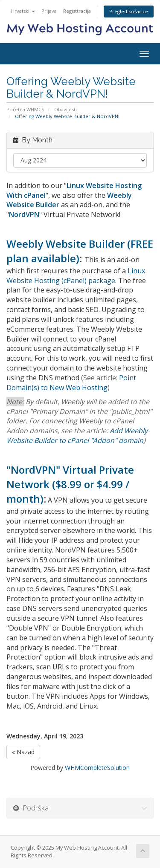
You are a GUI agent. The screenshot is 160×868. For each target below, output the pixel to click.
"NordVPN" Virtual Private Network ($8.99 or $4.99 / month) (70, 484)
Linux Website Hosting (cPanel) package (76, 276)
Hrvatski (23, 11)
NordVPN (24, 214)
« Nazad (23, 752)
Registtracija (77, 11)
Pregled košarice (129, 11)
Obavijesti (65, 109)
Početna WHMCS (25, 109)
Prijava (49, 11)
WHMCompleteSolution (97, 768)
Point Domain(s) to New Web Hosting (71, 383)
